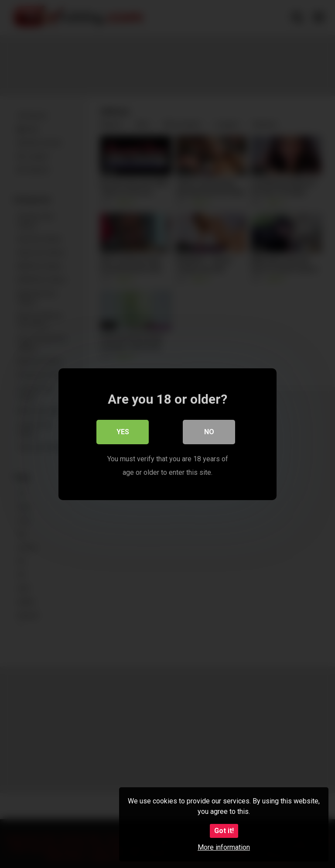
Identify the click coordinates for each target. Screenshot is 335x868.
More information (224, 847)
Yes (123, 432)
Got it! (224, 831)
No (209, 432)
